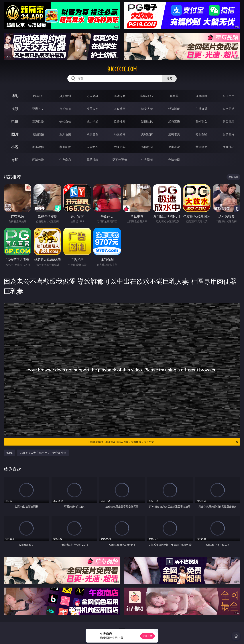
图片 (15, 134)
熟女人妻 (147, 109)
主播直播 (201, 109)
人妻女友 (93, 147)
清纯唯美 (174, 134)
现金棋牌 (201, 96)
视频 (15, 109)
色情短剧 (174, 160)
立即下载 (147, 636)
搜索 (169, 78)
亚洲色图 (65, 134)
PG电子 (38, 96)
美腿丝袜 (147, 134)
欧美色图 (93, 134)
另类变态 (229, 121)
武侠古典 (120, 147)
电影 (15, 121)
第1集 (9, 453)
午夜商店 (65, 160)
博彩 (15, 96)
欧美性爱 (120, 121)
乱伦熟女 (201, 121)
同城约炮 (38, 160)
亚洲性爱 (38, 121)
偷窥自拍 (38, 134)
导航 (15, 160)
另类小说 (174, 147)
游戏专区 (120, 96)
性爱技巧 (229, 147)
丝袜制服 (174, 109)
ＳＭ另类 (229, 109)
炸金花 (174, 96)
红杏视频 (147, 160)
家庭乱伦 (65, 147)
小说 (15, 147)
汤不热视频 (120, 160)
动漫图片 (120, 134)
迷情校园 (147, 147)
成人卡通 (93, 121)
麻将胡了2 (147, 96)
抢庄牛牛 (229, 96)
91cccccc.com (122, 69)
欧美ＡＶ (93, 109)
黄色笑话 (201, 147)
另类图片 (229, 134)
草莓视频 (93, 160)
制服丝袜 (147, 121)
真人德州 (65, 96)
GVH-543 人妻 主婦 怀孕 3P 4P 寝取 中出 (43, 453)
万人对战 (93, 96)
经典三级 (174, 121)
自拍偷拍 (65, 109)
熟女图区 (201, 134)
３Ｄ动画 (120, 109)
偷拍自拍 (65, 121)
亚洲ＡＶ (38, 109)
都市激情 (38, 147)
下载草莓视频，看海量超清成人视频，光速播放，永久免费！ (163, 442)
